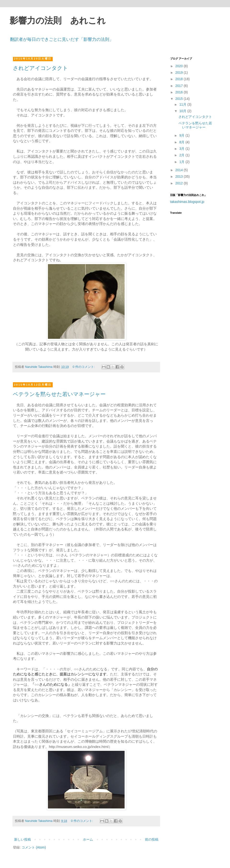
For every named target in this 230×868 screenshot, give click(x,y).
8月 (182, 142)
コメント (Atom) (34, 847)
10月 (183, 111)
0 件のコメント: (84, 367)
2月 (182, 155)
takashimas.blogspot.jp (187, 202)
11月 (183, 104)
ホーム (88, 839)
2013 (180, 176)
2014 (180, 170)
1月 (182, 162)
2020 (180, 66)
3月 (182, 149)
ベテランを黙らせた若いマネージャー (59, 394)
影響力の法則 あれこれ (58, 21)
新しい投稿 (23, 839)
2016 (180, 92)
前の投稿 (152, 839)
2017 (180, 86)
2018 (180, 79)
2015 (180, 99)
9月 (182, 135)
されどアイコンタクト (40, 68)
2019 (180, 73)
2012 (180, 183)
